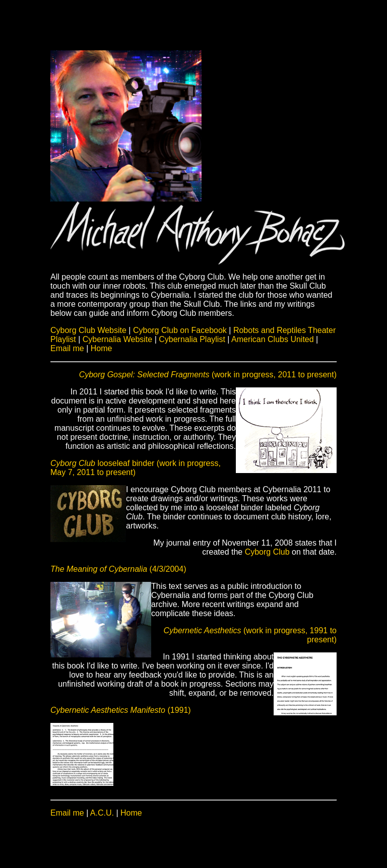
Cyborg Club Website (89, 330)
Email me (67, 348)
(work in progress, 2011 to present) (208, 375)
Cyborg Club (267, 552)
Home (102, 348)
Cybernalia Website (119, 339)
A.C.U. (102, 813)
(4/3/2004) (118, 569)
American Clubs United (273, 339)
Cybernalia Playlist (192, 339)
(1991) (121, 710)
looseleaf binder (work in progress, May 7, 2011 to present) (136, 468)
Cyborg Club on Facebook (181, 330)
